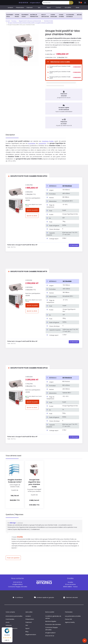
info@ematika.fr (35, 3)
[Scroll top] (85, 641)
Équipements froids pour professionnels (30, 21)
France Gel (68, 618)
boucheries (32, 142)
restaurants (42, 142)
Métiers (79, 15)
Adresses (9, 624)
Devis (78, 8)
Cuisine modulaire (54, 16)
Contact (58, 8)
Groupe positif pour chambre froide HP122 (59, 76)
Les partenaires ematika (73, 615)
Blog (27, 630)
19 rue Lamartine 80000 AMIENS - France (70, 583)
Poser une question (13, 557)
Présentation (20, 8)
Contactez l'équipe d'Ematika (18, 585)
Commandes (10, 618)
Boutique (14, 21)
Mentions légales (51, 620)
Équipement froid (10, 16)
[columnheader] (54, 185)
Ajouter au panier (32, 209)
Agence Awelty (70, 621)
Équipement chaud (25, 16)
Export (49, 8)
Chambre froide (47, 21)
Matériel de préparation (34, 16)
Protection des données (53, 623)
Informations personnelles (14, 615)
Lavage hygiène (61, 16)
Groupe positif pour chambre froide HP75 (59, 70)
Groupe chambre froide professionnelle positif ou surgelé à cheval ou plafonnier (30, 23)
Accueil (8, 21)
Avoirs (8, 621)
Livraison (10, 8)
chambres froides (48, 140)
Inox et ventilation (45, 16)
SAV (39, 8)
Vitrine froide (17, 16)
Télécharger (74, 244)
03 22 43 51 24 (23, 3)
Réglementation (31, 633)
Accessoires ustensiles (70, 16)
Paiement (30, 8)
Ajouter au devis (32, 215)
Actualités (68, 8)
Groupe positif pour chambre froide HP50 (59, 65)
